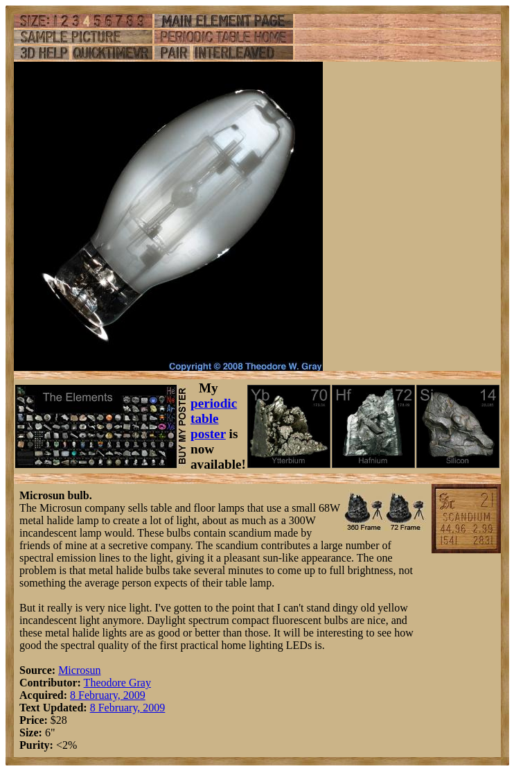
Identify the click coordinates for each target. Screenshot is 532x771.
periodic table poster (214, 418)
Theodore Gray (117, 683)
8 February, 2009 (108, 695)
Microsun (79, 670)
